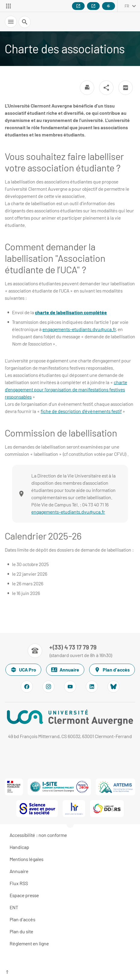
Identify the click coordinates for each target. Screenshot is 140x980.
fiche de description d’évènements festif (81, 411)
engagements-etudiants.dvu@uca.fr (79, 329)
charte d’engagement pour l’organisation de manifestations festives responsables (66, 389)
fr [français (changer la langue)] (127, 6)
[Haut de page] (70, 972)
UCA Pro (23, 670)
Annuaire (65, 670)
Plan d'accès (112, 670)
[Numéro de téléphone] (70, 651)
